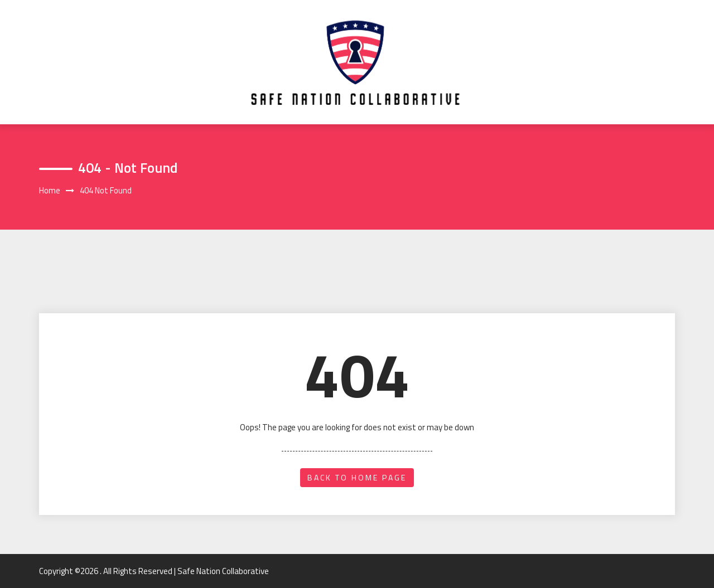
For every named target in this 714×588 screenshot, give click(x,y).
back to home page (357, 477)
